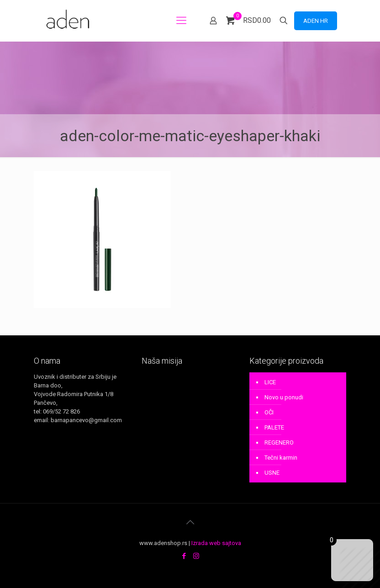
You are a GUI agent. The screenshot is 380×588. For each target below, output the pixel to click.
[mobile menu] (181, 21)
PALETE (274, 427)
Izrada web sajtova (216, 543)
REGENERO (279, 442)
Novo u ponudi (284, 397)
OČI (269, 412)
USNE (272, 473)
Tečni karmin (281, 458)
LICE (270, 382)
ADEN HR (316, 21)
